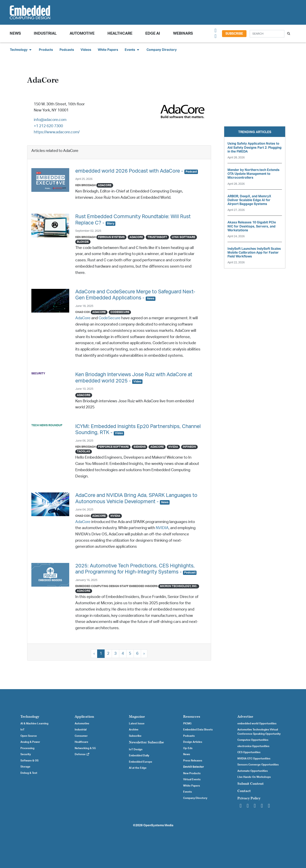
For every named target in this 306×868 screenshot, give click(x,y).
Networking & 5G (85, 748)
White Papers (108, 50)
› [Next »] (144, 654)
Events (188, 792)
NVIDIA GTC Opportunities (254, 759)
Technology (30, 717)
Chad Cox (83, 312)
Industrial (45, 34)
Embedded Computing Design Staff (102, 586)
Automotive (82, 34)
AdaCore (83, 318)
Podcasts (67, 50)
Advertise (245, 717)
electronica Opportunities (253, 746)
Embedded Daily (139, 756)
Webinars (183, 34)
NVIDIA (162, 528)
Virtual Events (192, 779)
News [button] (15, 34)
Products (46, 50)
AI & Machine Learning (34, 724)
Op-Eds (188, 748)
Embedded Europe (141, 762)
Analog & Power (30, 742)
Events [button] (132, 50)
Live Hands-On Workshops (254, 777)
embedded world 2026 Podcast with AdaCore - (137, 171)
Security (26, 754)
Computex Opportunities (253, 740)
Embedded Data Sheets (198, 730)
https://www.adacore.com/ (57, 132)
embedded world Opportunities (257, 724)
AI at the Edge (138, 768)
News (187, 754)
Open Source (29, 736)
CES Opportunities (249, 752)
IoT (22, 730)
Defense (82, 754)
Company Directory (162, 50)
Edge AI (153, 34)
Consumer (81, 736)
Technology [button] (21, 50)
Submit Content (251, 784)
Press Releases (193, 761)
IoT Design (136, 749)
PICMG (187, 724)
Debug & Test (29, 773)
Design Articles (193, 742)
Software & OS (29, 761)
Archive (134, 730)
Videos (86, 50)
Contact (244, 791)
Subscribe (234, 34)
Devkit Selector (194, 767)
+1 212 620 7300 (48, 126)
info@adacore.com (50, 120)
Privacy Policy (249, 798)
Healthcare (120, 34)
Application (84, 717)
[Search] (267, 34)
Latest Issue (137, 724)
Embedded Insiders (143, 586)
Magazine (137, 717)
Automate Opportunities (253, 771)
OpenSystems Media (158, 825)
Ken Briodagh (86, 185)
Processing (27, 748)
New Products (192, 773)
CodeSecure (109, 318)
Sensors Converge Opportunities (258, 765)
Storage (25, 767)
